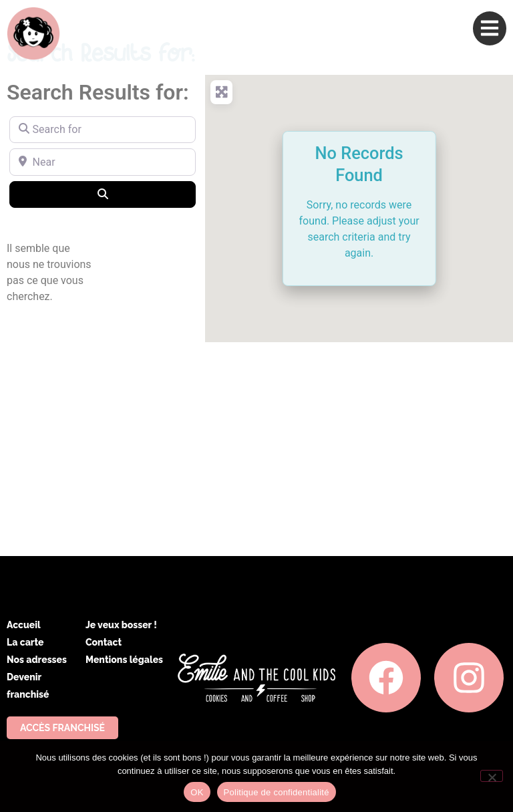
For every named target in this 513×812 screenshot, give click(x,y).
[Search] (103, 194)
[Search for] (103, 130)
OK (197, 792)
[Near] (103, 162)
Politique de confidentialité (277, 792)
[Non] (492, 776)
